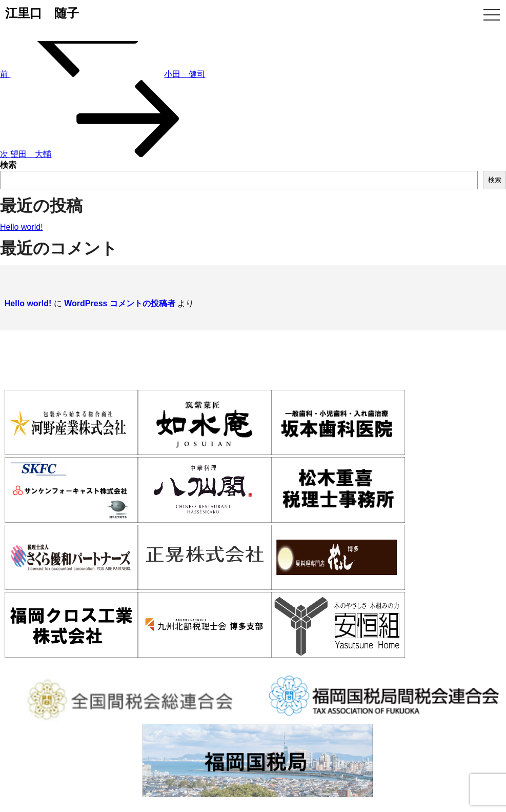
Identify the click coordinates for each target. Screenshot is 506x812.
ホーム (11, 651)
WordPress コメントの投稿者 (115, 298)
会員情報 (252, 651)
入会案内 (177, 651)
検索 (8, 165)
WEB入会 (402, 651)
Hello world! (22, 227)
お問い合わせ (484, 651)
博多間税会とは (92, 651)
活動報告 (326, 651)
